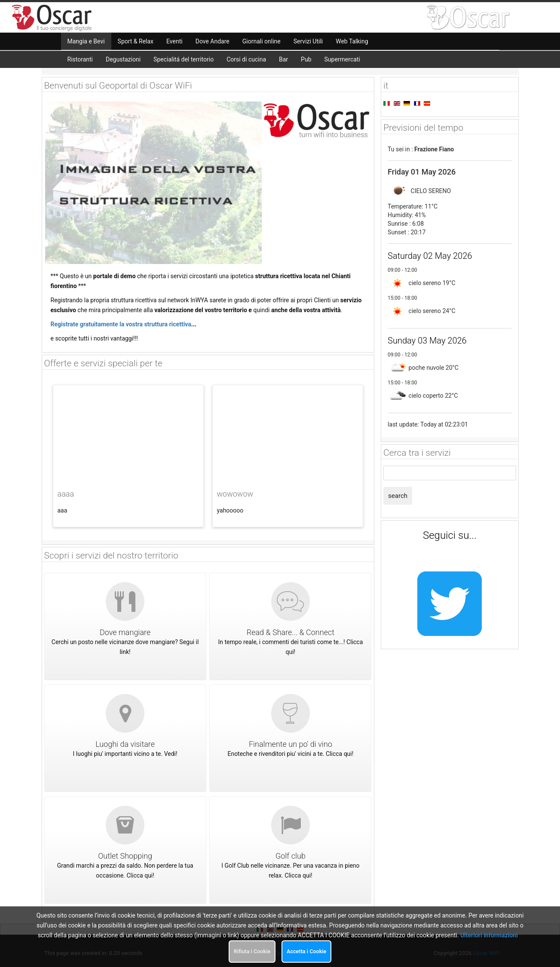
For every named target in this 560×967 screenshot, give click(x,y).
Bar (283, 59)
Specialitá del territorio (184, 59)
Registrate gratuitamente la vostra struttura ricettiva (121, 324)
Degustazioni (123, 59)
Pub (306, 59)
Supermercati (342, 59)
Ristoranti (80, 59)
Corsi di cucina (246, 59)
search (398, 496)
